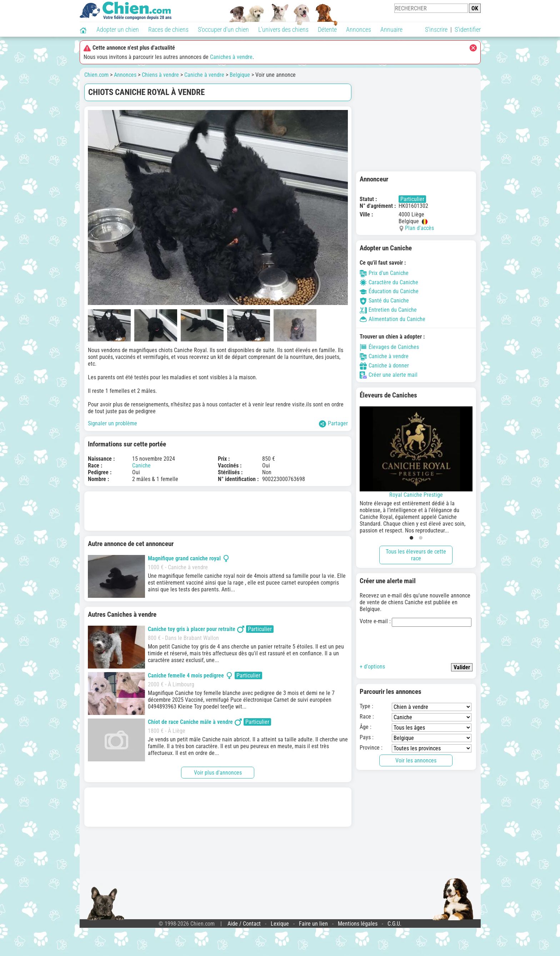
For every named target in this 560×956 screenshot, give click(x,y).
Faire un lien (313, 924)
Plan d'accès (419, 228)
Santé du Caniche (384, 301)
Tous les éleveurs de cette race (416, 555)
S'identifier (468, 29)
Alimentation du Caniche (392, 319)
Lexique (280, 924)
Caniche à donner (384, 366)
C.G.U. (394, 924)
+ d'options (372, 667)
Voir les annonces (416, 760)
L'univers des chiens (283, 29)
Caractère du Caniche (389, 282)
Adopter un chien (118, 29)
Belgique (240, 75)
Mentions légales (358, 924)
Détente (327, 29)
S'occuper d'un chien (223, 29)
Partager (333, 424)
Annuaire (391, 29)
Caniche (141, 466)
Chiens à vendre (160, 75)
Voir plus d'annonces (218, 773)
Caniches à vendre (231, 57)
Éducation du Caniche (389, 291)
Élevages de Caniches (389, 347)
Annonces (359, 29)
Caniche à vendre (204, 75)
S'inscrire (436, 29)
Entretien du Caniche (388, 310)
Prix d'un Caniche (384, 273)
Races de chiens (168, 29)
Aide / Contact (244, 924)
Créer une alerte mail (389, 375)
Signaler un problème (112, 423)
